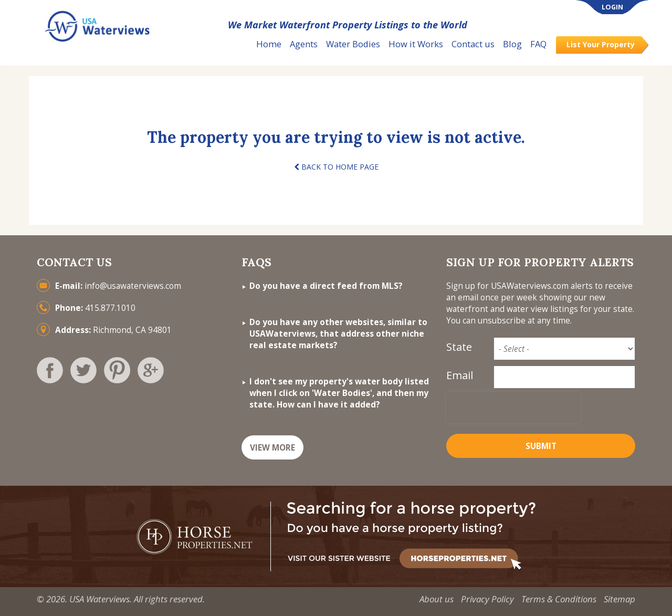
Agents (304, 44)
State (459, 347)
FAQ (538, 44)
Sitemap (619, 599)
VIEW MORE (272, 448)
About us (437, 599)
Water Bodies (353, 44)
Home (269, 44)
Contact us (473, 44)
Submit (541, 446)
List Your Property (601, 44)
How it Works (416, 44)
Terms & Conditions (559, 599)
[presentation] (513, 408)
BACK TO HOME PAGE (336, 167)
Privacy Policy (487, 599)
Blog (512, 44)
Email (460, 375)
